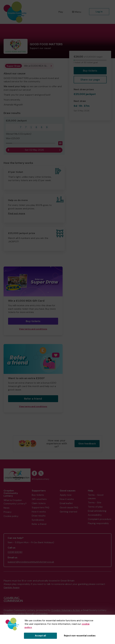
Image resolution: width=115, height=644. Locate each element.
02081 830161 (15, 552)
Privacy (8, 512)
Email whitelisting (97, 511)
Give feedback (87, 444)
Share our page (90, 80)
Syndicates (38, 520)
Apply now (66, 495)
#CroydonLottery (41, 479)
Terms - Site (95, 503)
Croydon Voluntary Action (66, 610)
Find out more (17, 213)
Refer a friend (33, 399)
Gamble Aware (12, 587)
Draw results (39, 516)
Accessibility (95, 515)
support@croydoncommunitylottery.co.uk (31, 562)
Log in (99, 12)
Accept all (40, 636)
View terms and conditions (33, 329)
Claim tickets (39, 503)
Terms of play (95, 507)
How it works (39, 512)
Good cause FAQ (69, 507)
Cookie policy (11, 516)
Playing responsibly (98, 523)
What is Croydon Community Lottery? (15, 502)
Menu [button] (77, 12)
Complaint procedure (100, 519)
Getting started (68, 512)
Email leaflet (66, 503)
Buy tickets (90, 71)
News (7, 508)
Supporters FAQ (41, 507)
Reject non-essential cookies (80, 636)
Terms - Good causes (96, 497)
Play (61, 12)
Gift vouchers (39, 499)
